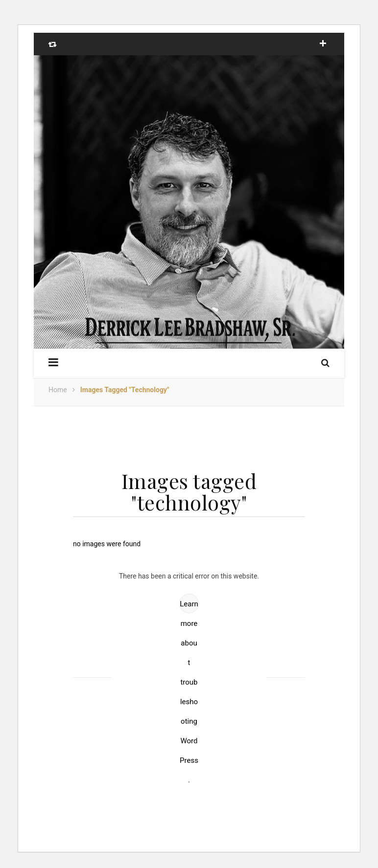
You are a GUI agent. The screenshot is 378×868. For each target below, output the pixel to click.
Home (58, 390)
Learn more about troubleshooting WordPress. (189, 606)
